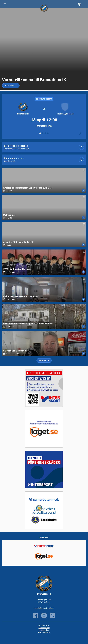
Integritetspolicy (44, 632)
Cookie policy (44, 630)
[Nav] (5, 4)
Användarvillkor (44, 628)
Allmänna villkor (44, 625)
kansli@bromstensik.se (44, 608)
